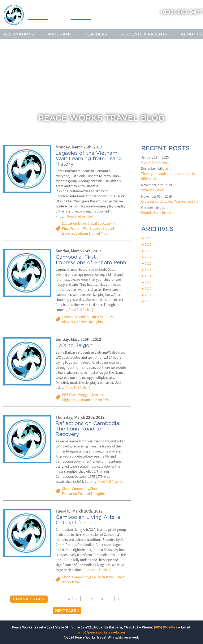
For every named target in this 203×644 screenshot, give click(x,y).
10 (101, 599)
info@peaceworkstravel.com (102, 632)
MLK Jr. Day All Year (155, 162)
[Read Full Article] (80, 216)
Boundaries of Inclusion (158, 213)
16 (120, 599)
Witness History (152, 190)
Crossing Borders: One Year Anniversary (170, 201)
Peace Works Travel (47, 15)
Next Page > (67, 611)
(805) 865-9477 (182, 12)
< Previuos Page (29, 599)
